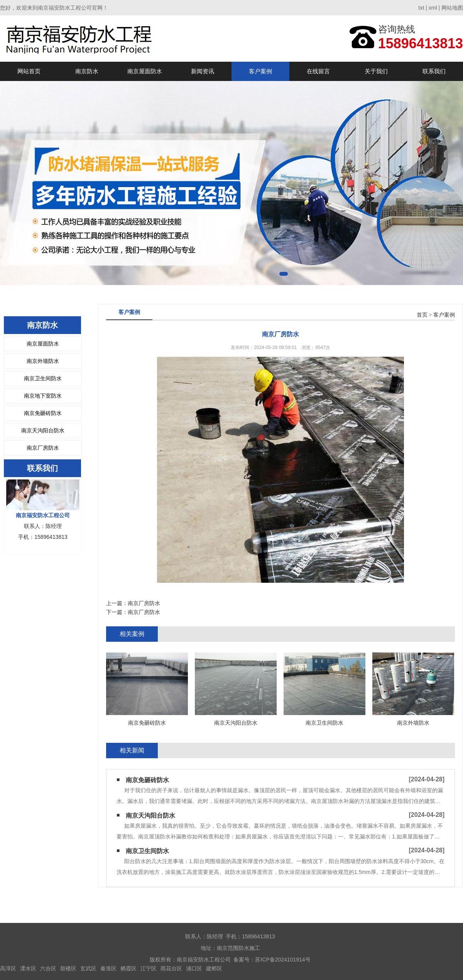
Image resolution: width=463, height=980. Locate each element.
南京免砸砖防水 (43, 413)
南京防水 (87, 71)
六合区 (48, 968)
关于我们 (376, 71)
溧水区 (28, 968)
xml (433, 8)
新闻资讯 (203, 71)
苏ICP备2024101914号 (283, 960)
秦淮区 (108, 968)
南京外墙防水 (43, 361)
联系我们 (434, 71)
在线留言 (318, 71)
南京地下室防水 (43, 396)
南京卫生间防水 (43, 378)
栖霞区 (128, 968)
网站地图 (452, 8)
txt (422, 8)
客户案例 (260, 71)
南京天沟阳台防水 (43, 430)
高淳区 (8, 968)
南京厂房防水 (43, 448)
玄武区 (88, 968)
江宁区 (149, 968)
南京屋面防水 (145, 71)
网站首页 (29, 71)
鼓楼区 (68, 968)
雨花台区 (171, 968)
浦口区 (194, 968)
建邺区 (214, 968)
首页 (422, 315)
